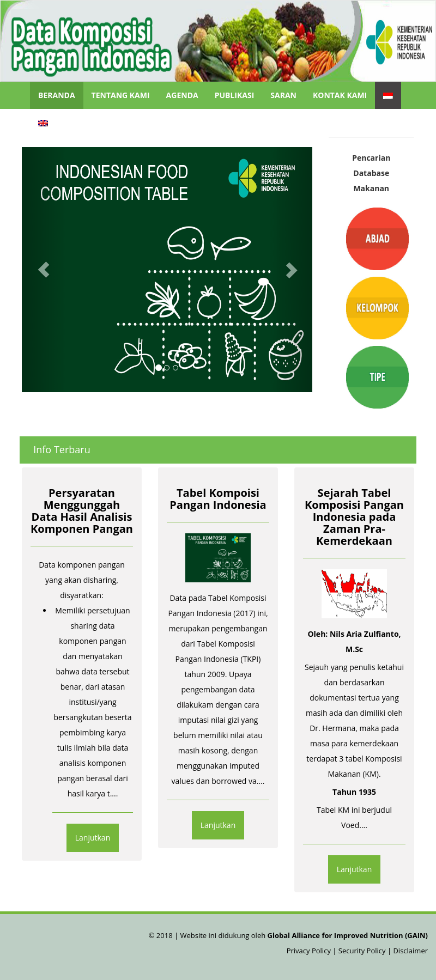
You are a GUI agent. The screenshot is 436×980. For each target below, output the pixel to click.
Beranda (57, 95)
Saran (283, 95)
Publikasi (235, 95)
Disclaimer (410, 951)
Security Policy (362, 951)
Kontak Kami (340, 95)
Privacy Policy (310, 951)
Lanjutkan (93, 838)
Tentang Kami (121, 95)
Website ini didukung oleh (303, 935)
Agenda (182, 95)
